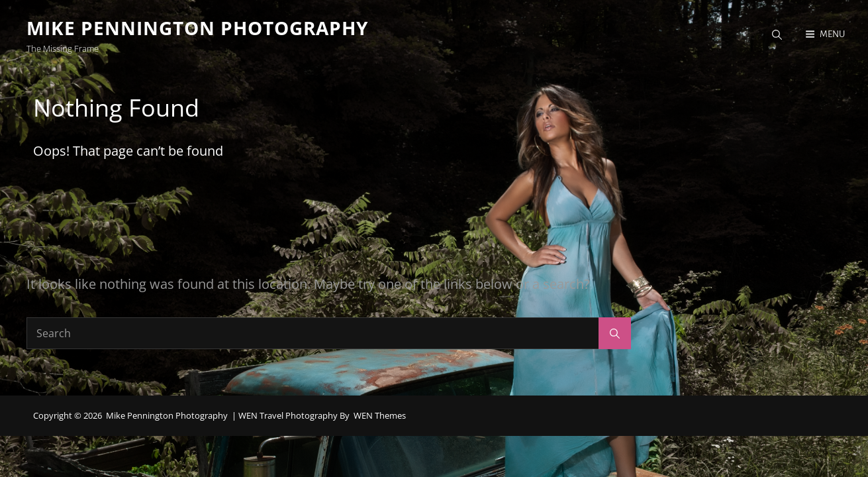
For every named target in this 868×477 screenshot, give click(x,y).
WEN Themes (380, 417)
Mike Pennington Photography (197, 28)
